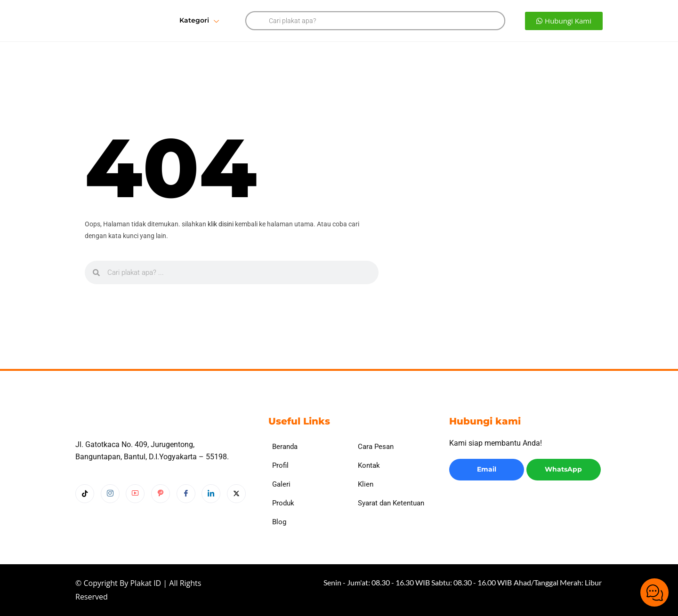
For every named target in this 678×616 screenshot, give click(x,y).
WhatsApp (563, 469)
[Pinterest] (161, 512)
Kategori (199, 21)
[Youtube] (135, 512)
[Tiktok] (85, 512)
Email (487, 469)
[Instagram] (110, 512)
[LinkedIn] (211, 512)
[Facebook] (186, 512)
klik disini (221, 224)
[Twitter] (236, 512)
